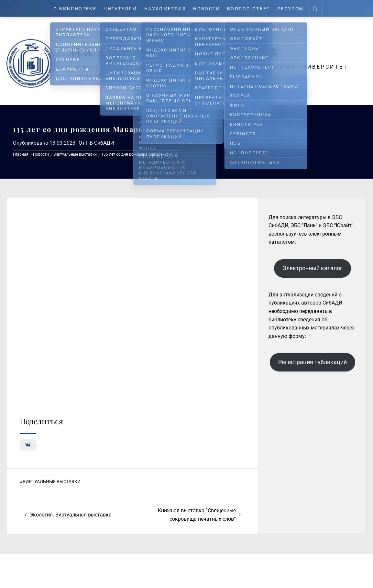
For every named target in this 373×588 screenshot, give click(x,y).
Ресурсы (295, 8)
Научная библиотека (182, 52)
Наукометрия (166, 8)
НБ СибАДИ (100, 143)
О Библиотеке (71, 8)
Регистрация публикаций (313, 362)
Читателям (119, 8)
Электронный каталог (313, 268)
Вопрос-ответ (252, 8)
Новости (209, 8)
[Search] (320, 8)
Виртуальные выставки (52, 482)
